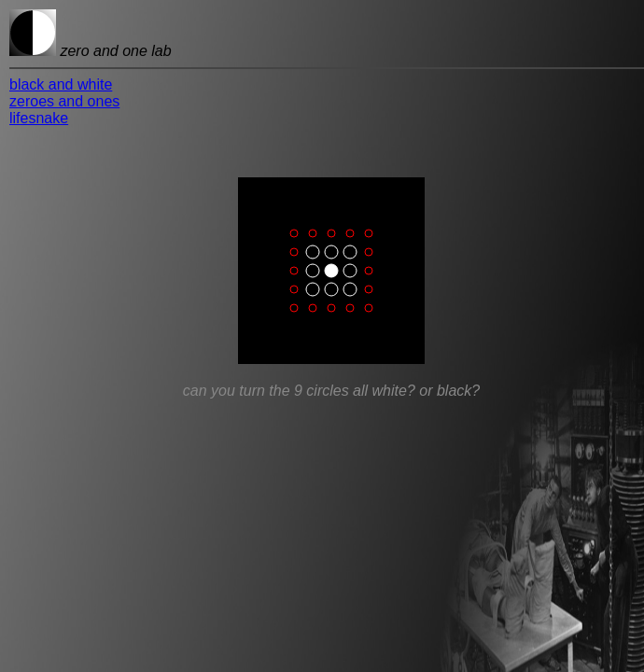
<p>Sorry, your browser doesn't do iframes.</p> (331, 358)
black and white (61, 84)
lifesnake (39, 118)
